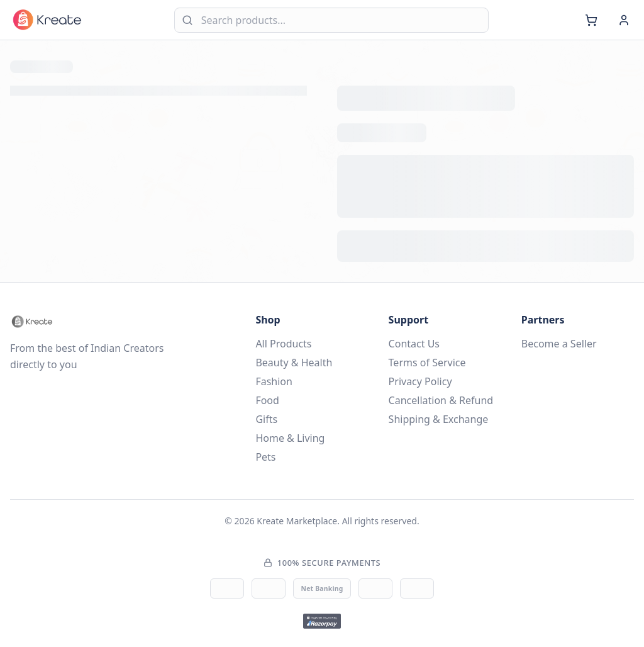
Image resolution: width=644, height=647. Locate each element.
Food (267, 400)
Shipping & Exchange (439, 419)
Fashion (274, 381)
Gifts (266, 419)
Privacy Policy (420, 381)
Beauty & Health (294, 363)
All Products (283, 344)
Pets (265, 457)
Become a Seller (559, 344)
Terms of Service (427, 363)
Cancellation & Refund (441, 400)
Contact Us (414, 344)
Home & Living (290, 438)
